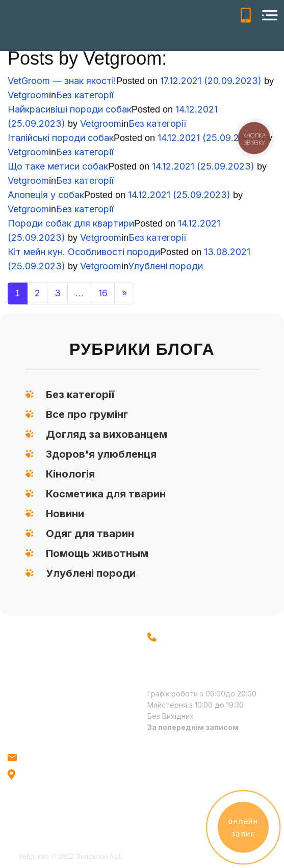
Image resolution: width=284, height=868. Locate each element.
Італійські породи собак (61, 138)
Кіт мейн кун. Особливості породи (84, 252)
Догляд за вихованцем (107, 434)
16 (103, 293)
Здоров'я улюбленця (101, 454)
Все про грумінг (87, 414)
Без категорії (85, 95)
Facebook (167, 781)
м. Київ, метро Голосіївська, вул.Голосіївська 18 (47, 785)
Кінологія (70, 474)
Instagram (167, 762)
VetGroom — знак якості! (62, 81)
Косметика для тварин (106, 494)
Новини (65, 514)
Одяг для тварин (90, 534)
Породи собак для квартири (71, 223)
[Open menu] (270, 15)
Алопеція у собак (46, 195)
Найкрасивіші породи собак (70, 109)
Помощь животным (97, 553)
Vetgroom (28, 95)
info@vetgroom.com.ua (61, 757)
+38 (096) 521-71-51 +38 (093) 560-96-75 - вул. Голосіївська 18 (192, 653)
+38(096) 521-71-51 (246, 15)
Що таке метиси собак (58, 166)
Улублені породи (166, 266)
